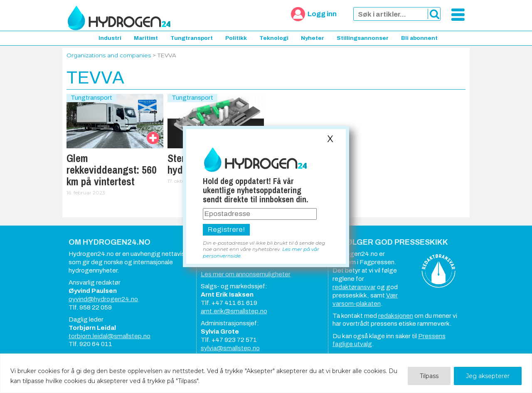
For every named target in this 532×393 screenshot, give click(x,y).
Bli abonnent (419, 38)
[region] (266, 373)
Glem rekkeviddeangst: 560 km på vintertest (112, 170)
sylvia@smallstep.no (230, 348)
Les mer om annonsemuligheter (246, 274)
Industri (110, 38)
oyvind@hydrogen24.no (103, 299)
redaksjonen (396, 316)
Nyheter (313, 38)
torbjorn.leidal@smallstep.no (110, 336)
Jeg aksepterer (488, 376)
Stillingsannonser (363, 38)
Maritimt (146, 38)
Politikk (236, 38)
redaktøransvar (354, 287)
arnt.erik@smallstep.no (234, 311)
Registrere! (226, 230)
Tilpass (429, 376)
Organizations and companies (109, 55)
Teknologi (274, 38)
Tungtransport (192, 38)
